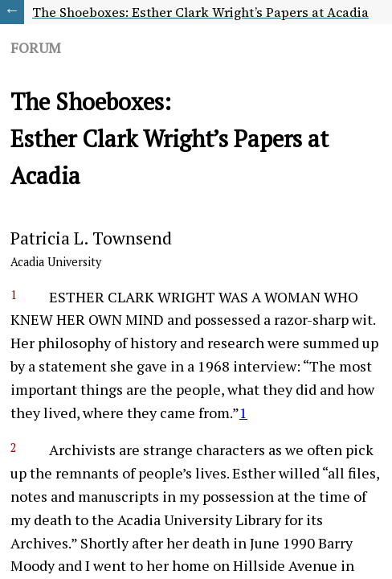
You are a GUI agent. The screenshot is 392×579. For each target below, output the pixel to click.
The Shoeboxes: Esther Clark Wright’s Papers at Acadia (200, 12)
